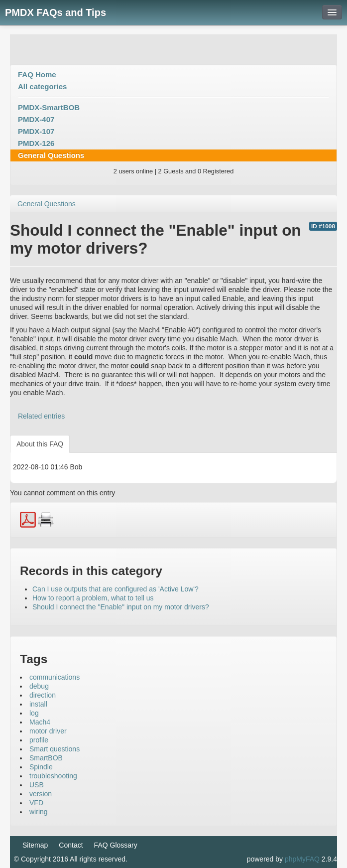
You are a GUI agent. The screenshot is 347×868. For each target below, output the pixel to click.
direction (43, 695)
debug (39, 686)
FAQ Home (37, 74)
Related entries (41, 416)
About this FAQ (40, 444)
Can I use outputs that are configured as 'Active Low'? (116, 589)
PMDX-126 (36, 143)
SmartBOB (46, 758)
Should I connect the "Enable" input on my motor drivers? (121, 607)
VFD (36, 803)
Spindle (41, 767)
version (41, 794)
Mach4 (40, 722)
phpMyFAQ (302, 859)
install (38, 704)
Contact (71, 845)
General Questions (51, 155)
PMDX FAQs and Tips (56, 12)
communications (55, 677)
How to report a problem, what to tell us (93, 598)
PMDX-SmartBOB (49, 107)
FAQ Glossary (116, 845)
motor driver (48, 731)
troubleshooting (53, 776)
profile (39, 740)
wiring (39, 812)
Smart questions (55, 749)
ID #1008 (323, 226)
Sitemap (35, 845)
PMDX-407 (36, 119)
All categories (42, 86)
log (34, 713)
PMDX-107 (36, 131)
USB (37, 785)
